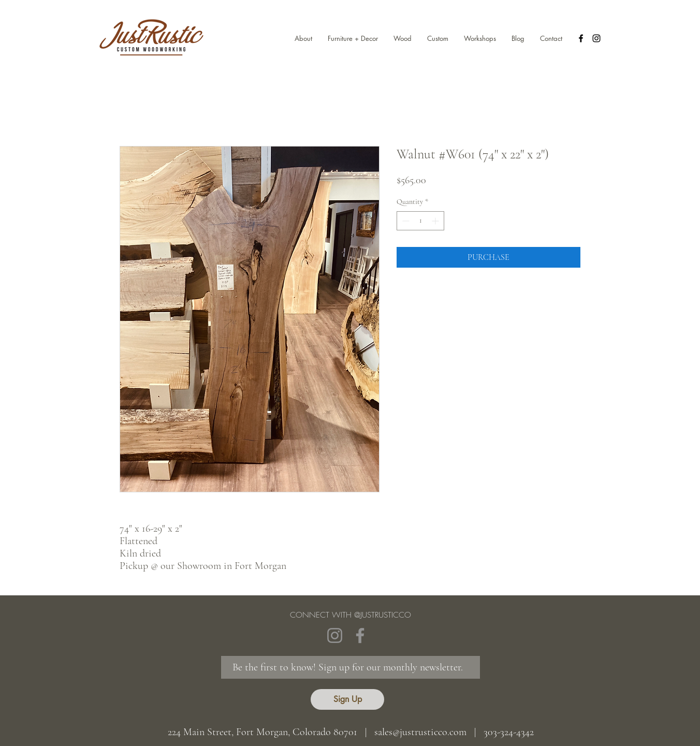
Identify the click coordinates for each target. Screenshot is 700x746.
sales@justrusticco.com (420, 732)
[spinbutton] (420, 221)
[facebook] (581, 38)
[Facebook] (360, 635)
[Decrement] (405, 221)
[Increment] (436, 221)
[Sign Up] (347, 699)
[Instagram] (335, 635)
